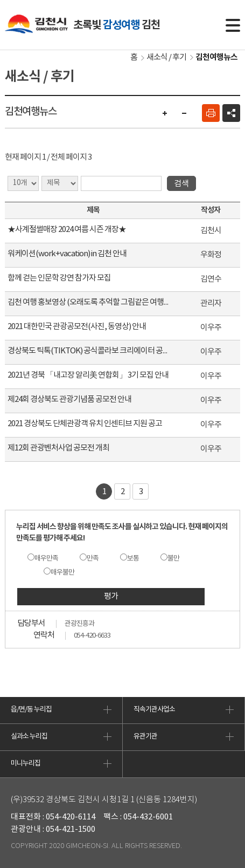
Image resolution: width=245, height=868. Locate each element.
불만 (173, 559)
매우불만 (62, 573)
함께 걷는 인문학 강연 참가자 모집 (59, 278)
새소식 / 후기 (166, 57)
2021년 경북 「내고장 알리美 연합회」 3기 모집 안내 (88, 375)
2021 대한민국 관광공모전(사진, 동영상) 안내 (77, 327)
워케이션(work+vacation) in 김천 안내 (67, 254)
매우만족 (46, 559)
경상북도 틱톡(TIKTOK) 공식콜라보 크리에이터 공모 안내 (89, 351)
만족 (93, 559)
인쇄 (211, 113)
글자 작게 (184, 113)
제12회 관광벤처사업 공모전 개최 (58, 448)
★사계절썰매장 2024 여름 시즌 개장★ (67, 230)
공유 (231, 113)
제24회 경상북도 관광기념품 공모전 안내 (69, 399)
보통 (133, 559)
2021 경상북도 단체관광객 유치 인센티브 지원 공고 (85, 424)
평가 (111, 596)
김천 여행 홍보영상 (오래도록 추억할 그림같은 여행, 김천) (89, 302)
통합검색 (205, 25)
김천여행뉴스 (216, 57)
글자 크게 (165, 113)
